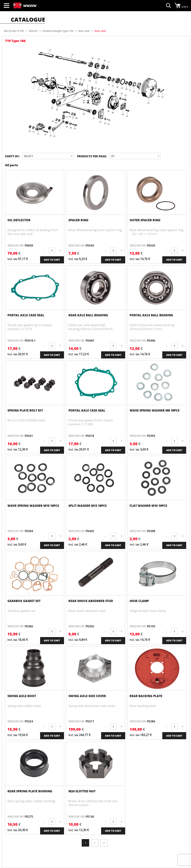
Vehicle (33, 31)
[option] (96, 95)
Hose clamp (139, 601)
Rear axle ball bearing (88, 315)
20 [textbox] (113, 156)
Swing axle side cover (87, 696)
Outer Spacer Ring (145, 220)
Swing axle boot (22, 696)
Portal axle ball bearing (151, 315)
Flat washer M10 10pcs (148, 506)
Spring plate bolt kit (25, 410)
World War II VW (14, 31)
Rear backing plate (146, 696)
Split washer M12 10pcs (88, 506)
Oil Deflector (19, 220)
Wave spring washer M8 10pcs (155, 410)
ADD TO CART (52, 260)
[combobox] (48, 156)
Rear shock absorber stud (91, 601)
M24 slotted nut (82, 791)
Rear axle (84, 31)
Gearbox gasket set (24, 601)
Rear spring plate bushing (30, 791)
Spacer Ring (78, 220)
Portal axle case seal (26, 315)
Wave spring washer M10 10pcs (33, 506)
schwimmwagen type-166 (58, 31)
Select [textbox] (28, 156)
